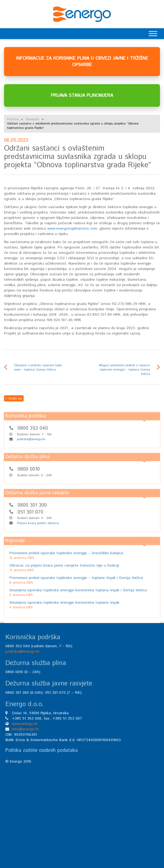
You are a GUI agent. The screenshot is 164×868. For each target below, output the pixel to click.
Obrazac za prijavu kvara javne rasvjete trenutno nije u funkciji (64, 565)
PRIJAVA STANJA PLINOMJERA (82, 95)
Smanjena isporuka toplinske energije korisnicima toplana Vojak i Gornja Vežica (78, 590)
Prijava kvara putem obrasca (38, 523)
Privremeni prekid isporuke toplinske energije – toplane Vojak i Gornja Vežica (76, 578)
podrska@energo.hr (31, 439)
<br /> (82, 810)
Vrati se (14, 399)
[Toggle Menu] (153, 33)
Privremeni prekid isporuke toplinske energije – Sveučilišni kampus (66, 553)
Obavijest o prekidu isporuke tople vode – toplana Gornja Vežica (38, 368)
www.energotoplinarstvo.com (72, 229)
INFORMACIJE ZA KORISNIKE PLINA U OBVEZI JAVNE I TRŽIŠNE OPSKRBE (82, 62)
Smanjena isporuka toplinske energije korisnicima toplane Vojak (64, 603)
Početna (13, 119)
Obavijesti (32, 119)
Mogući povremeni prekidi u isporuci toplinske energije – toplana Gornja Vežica (125, 370)
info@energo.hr (26, 729)
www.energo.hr (25, 724)
